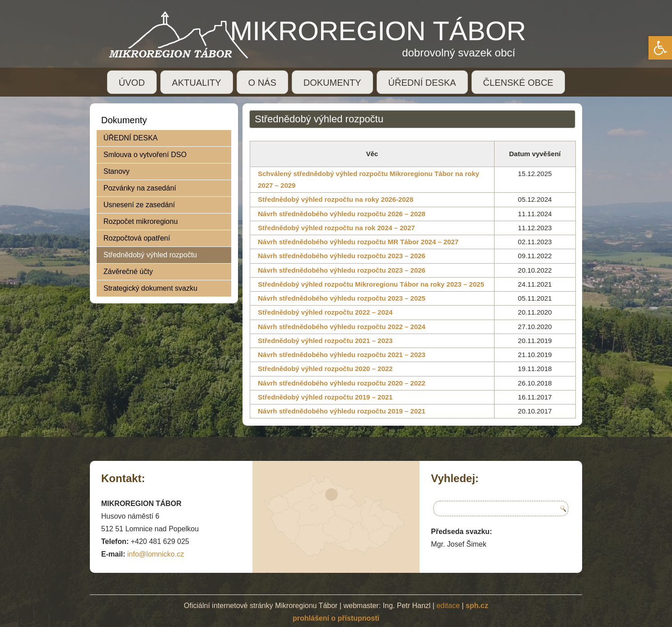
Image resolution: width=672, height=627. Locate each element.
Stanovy (117, 171)
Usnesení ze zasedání (139, 205)
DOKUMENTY (332, 83)
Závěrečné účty (128, 272)
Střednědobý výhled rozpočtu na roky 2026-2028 (336, 199)
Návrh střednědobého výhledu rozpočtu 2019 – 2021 (342, 411)
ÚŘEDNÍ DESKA (422, 83)
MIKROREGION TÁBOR (378, 31)
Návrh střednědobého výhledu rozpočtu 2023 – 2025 (342, 298)
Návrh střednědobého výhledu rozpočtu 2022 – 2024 (342, 327)
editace (448, 606)
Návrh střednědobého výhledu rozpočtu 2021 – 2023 (342, 355)
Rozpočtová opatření (137, 238)
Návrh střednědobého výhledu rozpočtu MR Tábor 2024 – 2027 (358, 242)
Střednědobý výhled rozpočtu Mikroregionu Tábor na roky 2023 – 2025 (371, 284)
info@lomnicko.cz (156, 554)
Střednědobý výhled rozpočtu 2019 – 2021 (325, 397)
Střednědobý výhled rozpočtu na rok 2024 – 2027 (336, 228)
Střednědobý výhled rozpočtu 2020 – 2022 (325, 369)
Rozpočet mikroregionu (141, 221)
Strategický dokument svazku (150, 288)
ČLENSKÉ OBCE (518, 83)
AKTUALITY (197, 83)
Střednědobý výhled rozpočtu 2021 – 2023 (325, 341)
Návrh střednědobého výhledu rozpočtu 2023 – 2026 (342, 256)
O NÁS (262, 83)
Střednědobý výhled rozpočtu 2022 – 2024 (325, 312)
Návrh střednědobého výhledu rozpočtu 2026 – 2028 (342, 214)
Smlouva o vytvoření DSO (145, 155)
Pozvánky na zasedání (140, 188)
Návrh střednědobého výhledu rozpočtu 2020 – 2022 (342, 383)
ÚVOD (132, 83)
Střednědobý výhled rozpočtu (150, 255)
